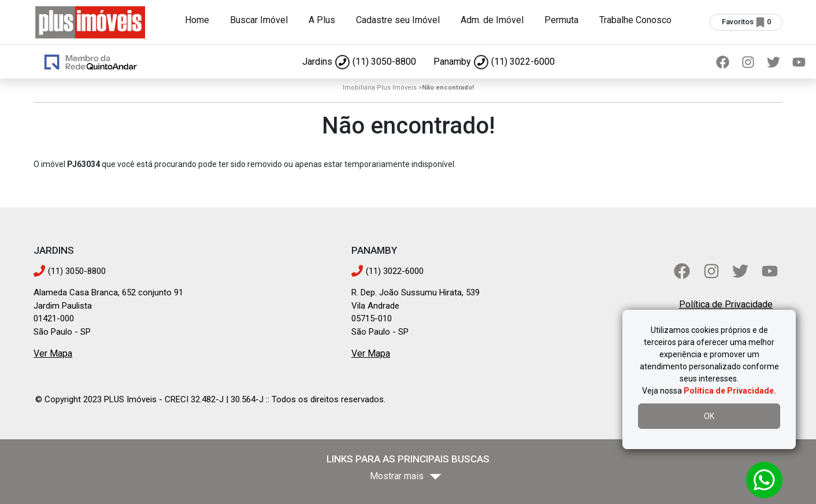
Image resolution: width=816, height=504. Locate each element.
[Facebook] (722, 62)
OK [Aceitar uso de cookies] (709, 416)
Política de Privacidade (726, 304)
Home (197, 20)
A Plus (322, 20)
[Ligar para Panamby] (494, 62)
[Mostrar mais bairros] (408, 477)
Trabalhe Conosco (635, 20)
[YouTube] (799, 62)
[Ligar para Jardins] (359, 62)
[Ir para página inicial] (90, 21)
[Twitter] (773, 62)
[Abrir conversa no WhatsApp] (764, 480)
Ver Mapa (53, 353)
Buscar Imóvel (259, 20)
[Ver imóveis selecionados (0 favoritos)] (746, 22)
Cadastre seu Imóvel (398, 20)
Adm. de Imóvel (492, 20)
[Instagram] (748, 62)
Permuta (561, 20)
